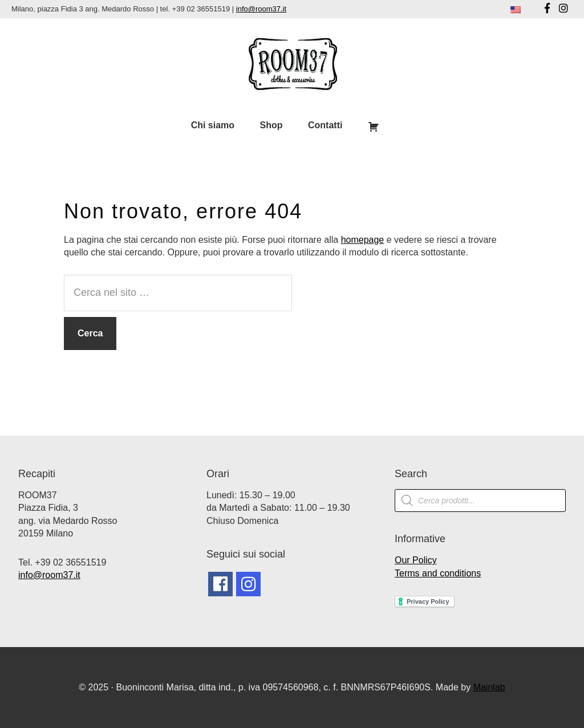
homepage (363, 240)
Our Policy (416, 560)
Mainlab (489, 687)
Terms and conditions (438, 573)
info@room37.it (261, 9)
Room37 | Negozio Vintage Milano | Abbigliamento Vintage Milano (292, 64)
